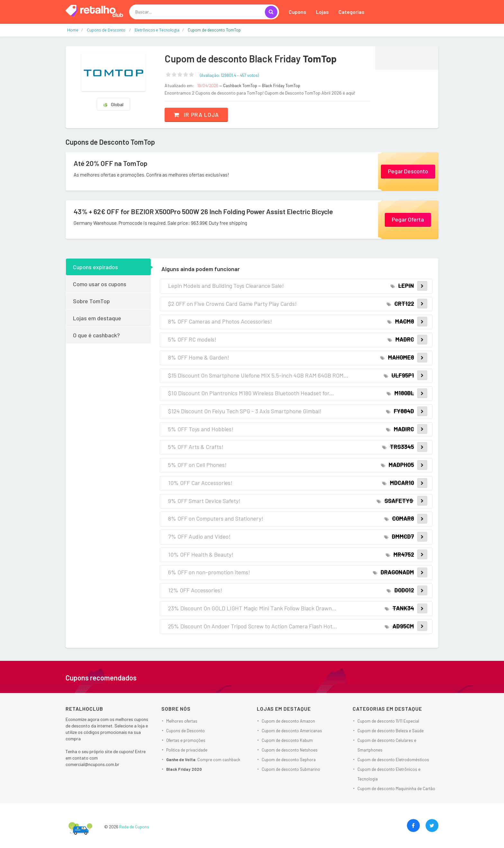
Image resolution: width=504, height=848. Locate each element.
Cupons (297, 12)
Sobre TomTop (91, 301)
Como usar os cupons (100, 284)
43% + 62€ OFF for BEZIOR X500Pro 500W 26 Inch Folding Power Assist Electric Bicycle (206, 212)
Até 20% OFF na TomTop (111, 163)
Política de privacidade (187, 750)
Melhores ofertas (182, 721)
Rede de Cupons (134, 827)
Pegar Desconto (408, 171)
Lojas (322, 12)
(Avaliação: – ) (229, 75)
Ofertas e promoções (186, 740)
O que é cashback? (96, 335)
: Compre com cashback (203, 760)
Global (113, 104)
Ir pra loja (197, 114)
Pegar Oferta (408, 219)
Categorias (351, 12)
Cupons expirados (95, 267)
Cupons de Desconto (185, 731)
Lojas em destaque (97, 318)
